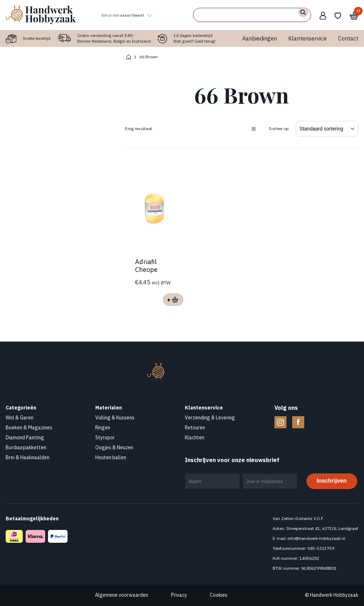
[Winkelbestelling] (327, 129)
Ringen (103, 428)
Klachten (195, 438)
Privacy (179, 595)
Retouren (195, 428)
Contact (348, 38)
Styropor (105, 438)
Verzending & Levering (210, 418)
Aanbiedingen (259, 38)
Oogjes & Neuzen (114, 447)
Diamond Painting (25, 438)
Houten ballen (111, 457)
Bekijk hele (137, 15)
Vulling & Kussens (115, 418)
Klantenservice (307, 38)
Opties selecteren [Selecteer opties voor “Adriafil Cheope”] (172, 300)
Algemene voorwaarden (122, 595)
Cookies (219, 595)
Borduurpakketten (26, 447)
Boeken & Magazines (29, 428)
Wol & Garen (20, 418)
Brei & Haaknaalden (28, 457)
